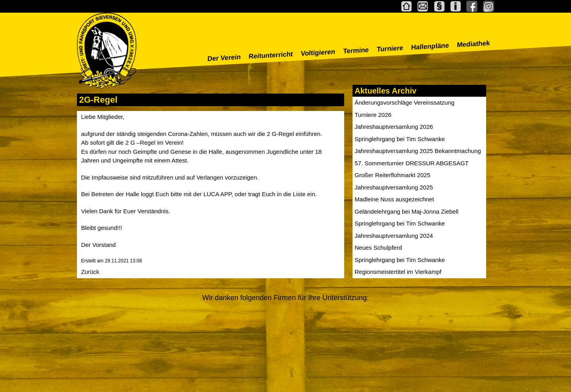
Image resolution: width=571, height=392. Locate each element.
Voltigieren (318, 53)
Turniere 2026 (373, 115)
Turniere (390, 49)
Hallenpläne (430, 46)
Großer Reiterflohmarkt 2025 (392, 175)
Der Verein (224, 58)
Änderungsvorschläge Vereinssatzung (404, 102)
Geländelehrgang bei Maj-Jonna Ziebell (406, 211)
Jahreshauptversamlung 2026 (394, 127)
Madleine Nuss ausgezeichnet (394, 199)
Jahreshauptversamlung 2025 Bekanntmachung (418, 151)
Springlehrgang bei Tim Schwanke (400, 139)
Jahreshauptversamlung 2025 (394, 187)
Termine (356, 51)
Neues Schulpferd (378, 248)
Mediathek (473, 44)
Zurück (90, 272)
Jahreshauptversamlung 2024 (394, 236)
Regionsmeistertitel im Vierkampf (398, 272)
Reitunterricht (271, 55)
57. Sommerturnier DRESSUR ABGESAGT (412, 163)
